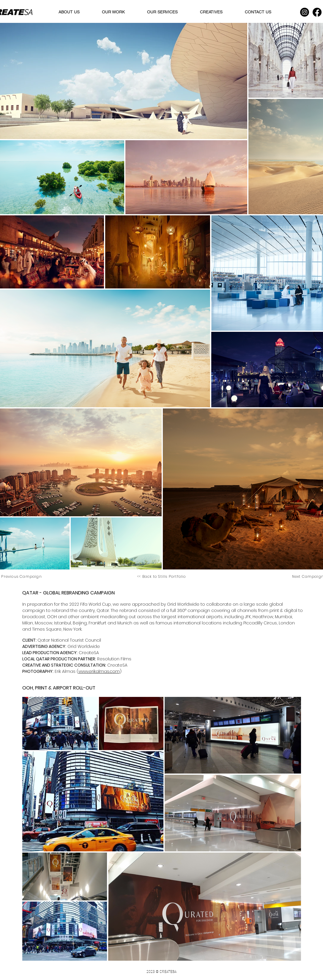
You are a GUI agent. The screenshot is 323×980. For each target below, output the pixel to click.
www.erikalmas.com (99, 671)
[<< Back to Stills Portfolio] (162, 576)
